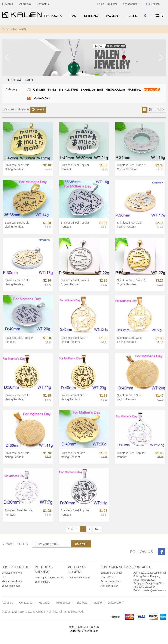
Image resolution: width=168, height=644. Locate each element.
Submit (81, 544)
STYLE (52, 90)
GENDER (39, 90)
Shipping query (42, 582)
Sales (132, 16)
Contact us (43, 4)
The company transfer (79, 578)
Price (23, 110)
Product (53, 16)
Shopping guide (15, 567)
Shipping (91, 16)
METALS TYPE (68, 90)
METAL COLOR (115, 90)
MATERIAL (134, 90)
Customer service (117, 567)
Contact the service (12, 573)
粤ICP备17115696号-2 (84, 631)
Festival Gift (152, 90)
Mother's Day (42, 98)
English (153, 4)
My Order (44, 603)
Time (38, 110)
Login (101, 4)
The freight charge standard (49, 578)
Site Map (82, 603)
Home (32, 16)
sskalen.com (116, 603)
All (29, 90)
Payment (113, 16)
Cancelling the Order (111, 573)
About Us (25, 4)
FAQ (73, 16)
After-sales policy (109, 586)
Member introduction (12, 581)
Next (98, 529)
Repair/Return (108, 577)
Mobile (8, 4)
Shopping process (11, 586)
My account (130, 4)
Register (112, 4)
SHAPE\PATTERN (92, 90)
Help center (63, 603)
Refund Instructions (111, 581)
